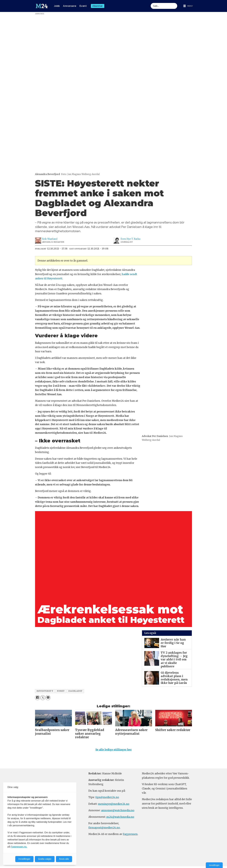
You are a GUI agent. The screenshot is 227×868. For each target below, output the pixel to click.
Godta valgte (45, 859)
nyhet (61, 691)
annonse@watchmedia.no (118, 810)
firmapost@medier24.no (104, 828)
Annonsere (70, 6)
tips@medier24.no (107, 797)
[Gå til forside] (42, 6)
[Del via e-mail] (48, 698)
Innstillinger (214, 865)
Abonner (98, 6)
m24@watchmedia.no (120, 817)
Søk (151, 3)
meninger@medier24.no (114, 804)
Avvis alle (64, 859)
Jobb (57, 6)
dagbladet (75, 691)
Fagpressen (130, 834)
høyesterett (45, 691)
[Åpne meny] (188, 6)
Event (83, 6)
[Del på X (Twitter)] (43, 698)
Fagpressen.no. (19, 847)
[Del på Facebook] (37, 698)
